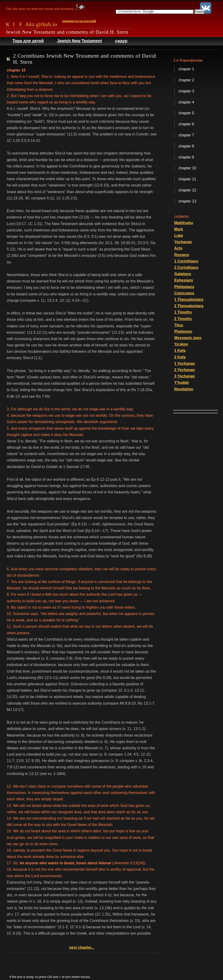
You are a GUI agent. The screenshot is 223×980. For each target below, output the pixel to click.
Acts (178, 248)
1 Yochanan (185, 363)
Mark (179, 229)
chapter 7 (186, 135)
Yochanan (183, 242)
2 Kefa (180, 357)
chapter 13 (187, 201)
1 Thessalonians (189, 300)
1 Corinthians (186, 261)
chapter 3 (186, 91)
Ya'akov (181, 344)
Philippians (184, 287)
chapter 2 (186, 80)
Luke (179, 236)
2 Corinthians (186, 268)
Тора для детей (28, 41)
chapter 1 (186, 69)
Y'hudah (181, 383)
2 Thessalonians (189, 306)
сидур (121, 41)
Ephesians (184, 280)
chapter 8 (186, 146)
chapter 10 (187, 168)
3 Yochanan (185, 376)
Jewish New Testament (79, 41)
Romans (182, 255)
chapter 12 (187, 190)
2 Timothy (183, 319)
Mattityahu (184, 223)
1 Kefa (180, 351)
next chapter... (82, 947)
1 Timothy (183, 312)
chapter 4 (186, 102)
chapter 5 (186, 113)
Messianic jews (188, 338)
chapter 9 (186, 157)
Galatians (183, 274)
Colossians (184, 293)
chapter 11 (187, 179)
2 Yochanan (185, 370)
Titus (179, 325)
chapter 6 (186, 124)
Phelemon (183, 331)
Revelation (184, 389)
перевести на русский (79, 21)
